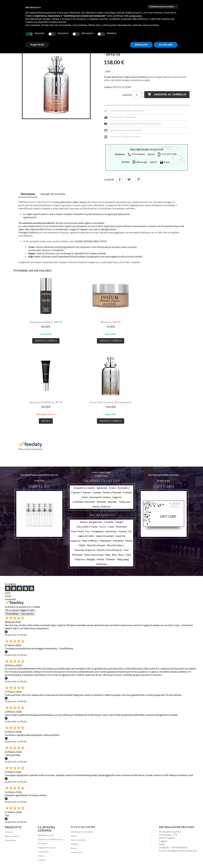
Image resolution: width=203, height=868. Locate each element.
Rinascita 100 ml (101, 322)
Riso (114, 555)
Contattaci (43, 852)
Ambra (84, 522)
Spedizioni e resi (46, 835)
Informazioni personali (82, 832)
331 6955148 (167, 154)
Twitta (129, 179)
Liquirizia (120, 536)
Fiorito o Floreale (112, 492)
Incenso (123, 531)
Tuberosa (79, 559)
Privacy (41, 856)
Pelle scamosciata (94, 555)
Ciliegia (119, 522)
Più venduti (10, 840)
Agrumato (102, 488)
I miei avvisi (76, 852)
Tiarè (128, 555)
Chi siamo (43, 843)
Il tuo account (83, 827)
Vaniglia (91, 559)
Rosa (121, 555)
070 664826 (136, 154)
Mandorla (118, 541)
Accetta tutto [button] (166, 45)
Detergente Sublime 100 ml (43, 322)
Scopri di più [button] (37, 45)
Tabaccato (124, 502)
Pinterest (138, 179)
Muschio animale (96, 545)
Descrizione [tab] (28, 194)
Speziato (112, 502)
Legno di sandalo (105, 536)
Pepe (108, 555)
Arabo (113, 488)
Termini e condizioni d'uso (50, 839)
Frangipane (98, 531)
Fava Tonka (77, 531)
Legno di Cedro (86, 536)
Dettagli (160, 341)
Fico (88, 531)
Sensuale (101, 502)
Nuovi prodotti (12, 836)
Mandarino (105, 541)
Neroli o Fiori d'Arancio (109, 550)
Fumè (85, 497)
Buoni (74, 848)
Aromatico (123, 488)
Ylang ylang (123, 559)
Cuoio (111, 526)
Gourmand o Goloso (100, 497)
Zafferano (102, 564)
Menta (129, 541)
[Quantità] (137, 95)
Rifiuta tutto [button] (141, 45)
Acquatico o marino (84, 488)
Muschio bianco (115, 545)
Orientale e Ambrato (84, 502)
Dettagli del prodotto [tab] (53, 194)
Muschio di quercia (85, 550)
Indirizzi (75, 844)
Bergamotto (96, 522)
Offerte (9, 832)
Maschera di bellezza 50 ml (160, 322)
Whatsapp (140, 162)
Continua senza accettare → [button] (163, 7)
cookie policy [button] (136, 16)
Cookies (42, 860)
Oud (126, 550)
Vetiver (100, 559)
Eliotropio (121, 526)
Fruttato (127, 492)
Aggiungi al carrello (167, 95)
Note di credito (78, 840)
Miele (82, 545)
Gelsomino (111, 531)
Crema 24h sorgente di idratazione (43, 403)
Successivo (28, 614)
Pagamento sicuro (47, 848)
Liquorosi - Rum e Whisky (84, 541)
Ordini (74, 836)
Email (165, 162)
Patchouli (77, 555)
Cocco (103, 526)
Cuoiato (97, 492)
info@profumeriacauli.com (182, 851)
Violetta (110, 559)
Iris (130, 531)
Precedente (12, 614)
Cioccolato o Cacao (87, 526)
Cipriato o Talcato (81, 492)
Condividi (120, 179)
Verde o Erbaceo (101, 506)
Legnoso (117, 497)
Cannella (109, 522)
